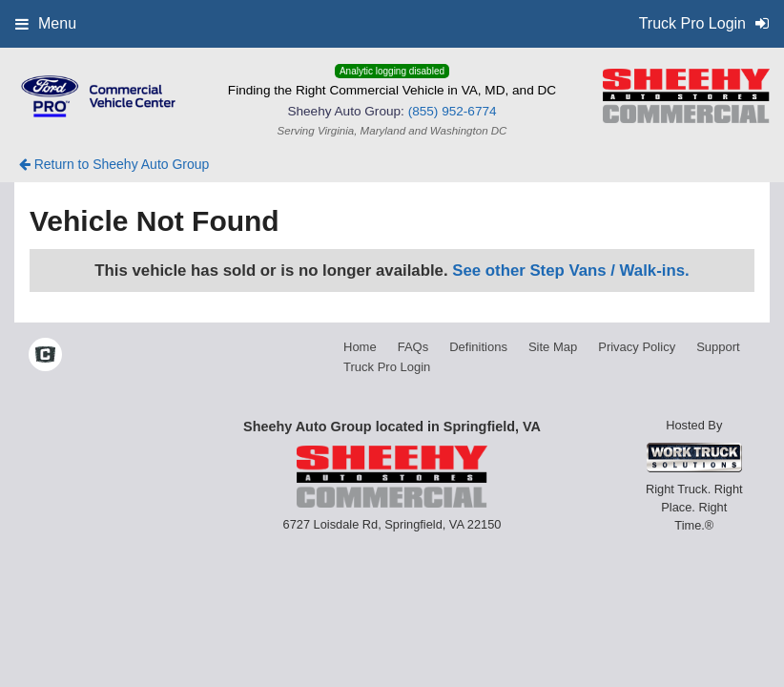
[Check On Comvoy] (45, 356)
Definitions (478, 347)
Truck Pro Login (387, 367)
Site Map (553, 347)
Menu (46, 23)
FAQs (413, 347)
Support (718, 347)
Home (360, 347)
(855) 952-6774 (453, 111)
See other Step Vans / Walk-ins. (570, 271)
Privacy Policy (637, 347)
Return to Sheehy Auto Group (114, 164)
